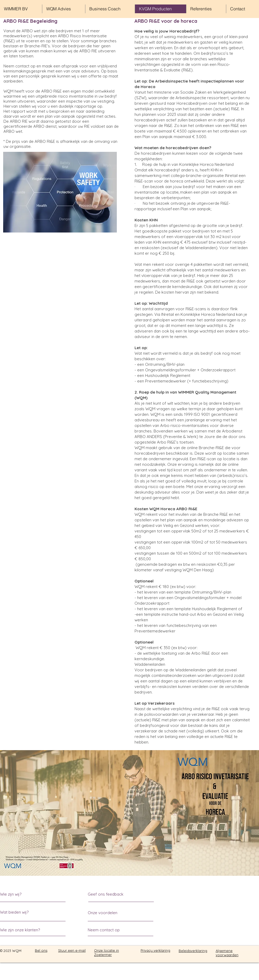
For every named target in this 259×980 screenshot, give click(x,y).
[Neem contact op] (108, 930)
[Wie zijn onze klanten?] (20, 930)
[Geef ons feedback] (110, 894)
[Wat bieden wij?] (20, 912)
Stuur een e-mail (72, 950)
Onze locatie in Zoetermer (107, 952)
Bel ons (41, 950)
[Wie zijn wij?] (23, 894)
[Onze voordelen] (103, 913)
